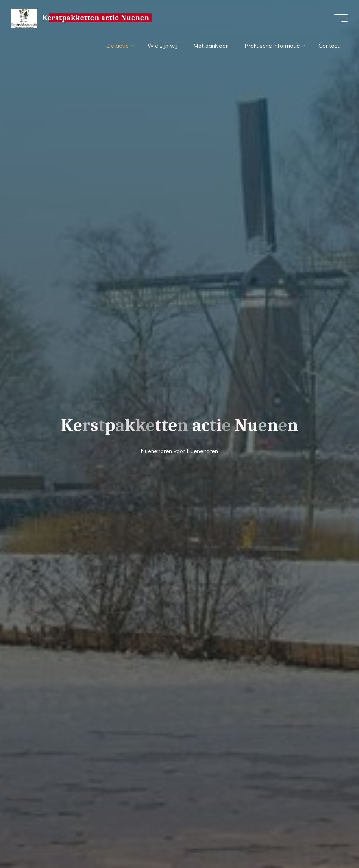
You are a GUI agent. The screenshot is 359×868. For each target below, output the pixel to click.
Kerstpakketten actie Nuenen (96, 18)
